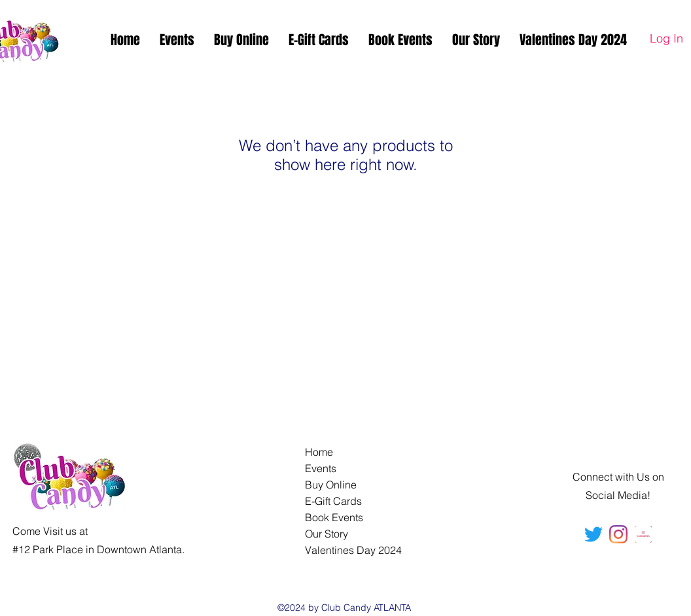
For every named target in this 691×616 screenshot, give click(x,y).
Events (321, 468)
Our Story (327, 534)
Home (319, 452)
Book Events (334, 517)
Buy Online (331, 485)
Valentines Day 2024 (353, 550)
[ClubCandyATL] (618, 534)
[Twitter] (594, 534)
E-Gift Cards (333, 501)
